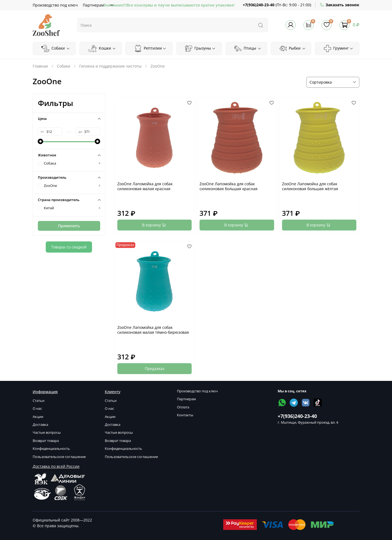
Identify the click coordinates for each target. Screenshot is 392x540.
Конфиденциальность (51, 449)
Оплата (183, 407)
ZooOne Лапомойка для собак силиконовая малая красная (145, 186)
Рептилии (150, 48)
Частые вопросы (47, 433)
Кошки (102, 48)
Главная (40, 66)
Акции (38, 417)
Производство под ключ (55, 5)
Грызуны (200, 48)
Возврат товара (46, 441)
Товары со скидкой (69, 247)
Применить (69, 226)
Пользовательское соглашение (59, 457)
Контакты (185, 415)
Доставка (40, 425)
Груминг (339, 48)
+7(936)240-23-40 (259, 5)
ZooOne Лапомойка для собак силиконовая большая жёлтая (310, 186)
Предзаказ (155, 368)
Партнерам (93, 5)
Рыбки (293, 48)
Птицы (248, 48)
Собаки (56, 48)
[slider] (41, 141)
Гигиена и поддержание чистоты (110, 66)
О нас (37, 409)
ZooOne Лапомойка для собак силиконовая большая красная (229, 186)
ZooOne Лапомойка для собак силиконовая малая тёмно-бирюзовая (153, 330)
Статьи (39, 401)
